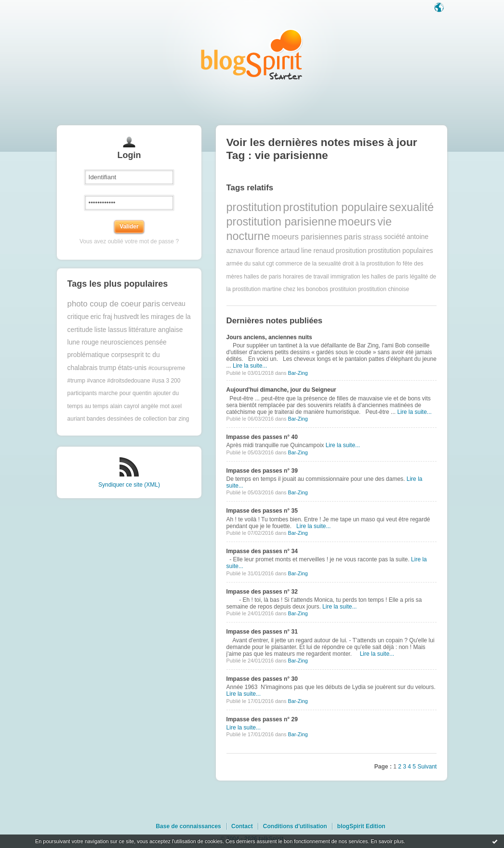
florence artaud (278, 251)
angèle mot (155, 406)
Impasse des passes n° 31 (262, 632)
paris (151, 304)
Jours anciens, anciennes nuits (269, 337)
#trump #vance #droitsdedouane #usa (116, 381)
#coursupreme (167, 368)
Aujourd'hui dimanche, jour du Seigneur (281, 390)
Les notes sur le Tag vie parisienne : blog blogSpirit (252, 54)
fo (399, 264)
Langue (440, 8)
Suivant (427, 767)
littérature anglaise (156, 330)
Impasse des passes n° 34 (262, 551)
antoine (418, 237)
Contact (242, 826)
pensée (155, 342)
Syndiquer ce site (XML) (129, 485)
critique (78, 317)
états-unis (132, 368)
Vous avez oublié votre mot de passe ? (129, 241)
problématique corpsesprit (106, 355)
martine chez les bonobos (295, 289)
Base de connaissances (188, 826)
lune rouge (83, 342)
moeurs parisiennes (307, 237)
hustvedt (126, 317)
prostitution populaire (335, 207)
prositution (351, 251)
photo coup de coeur (104, 304)
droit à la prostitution (369, 264)
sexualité (411, 207)
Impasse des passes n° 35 (262, 511)
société (395, 237)
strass (372, 237)
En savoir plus (387, 841)
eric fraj (101, 317)
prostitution (254, 207)
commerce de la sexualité (308, 264)
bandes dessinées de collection (127, 419)
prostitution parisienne (282, 222)
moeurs (357, 222)
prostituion (343, 289)
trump (108, 368)
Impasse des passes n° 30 (262, 679)
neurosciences (122, 342)
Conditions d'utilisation (295, 826)
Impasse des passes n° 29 (262, 719)
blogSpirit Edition (361, 826)
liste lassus (111, 330)
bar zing (179, 419)
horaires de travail (306, 277)
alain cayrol (125, 406)
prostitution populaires (401, 251)
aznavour (240, 251)
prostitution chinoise (384, 289)
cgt (270, 264)
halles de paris (262, 277)
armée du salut (245, 264)
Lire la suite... (250, 366)
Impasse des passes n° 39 (262, 471)
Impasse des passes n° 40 (262, 437)
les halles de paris (385, 277)
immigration (345, 277)
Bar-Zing (298, 373)
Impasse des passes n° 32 (262, 592)
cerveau (174, 304)
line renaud (318, 251)
